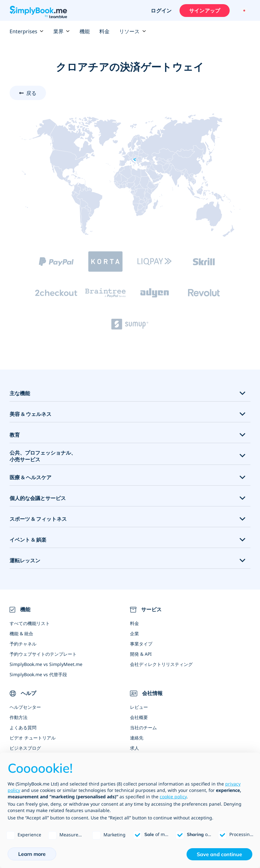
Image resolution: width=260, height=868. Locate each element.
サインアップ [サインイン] (205, 11)
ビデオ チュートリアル (33, 738)
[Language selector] (243, 11)
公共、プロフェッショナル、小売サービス (43, 456)
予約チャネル (23, 644)
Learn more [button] (32, 854)
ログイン (161, 11)
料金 (104, 31)
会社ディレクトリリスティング (161, 664)
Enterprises (27, 31)
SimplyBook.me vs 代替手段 (38, 674)
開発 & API (141, 654)
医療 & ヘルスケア (31, 477)
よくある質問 (23, 727)
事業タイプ (141, 644)
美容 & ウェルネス (31, 414)
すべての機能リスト (30, 623)
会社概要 (139, 717)
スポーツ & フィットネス (38, 519)
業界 (62, 31)
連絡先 (137, 738)
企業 (134, 633)
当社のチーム (143, 727)
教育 (15, 435)
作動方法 (19, 717)
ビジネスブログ (25, 748)
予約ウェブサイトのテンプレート (43, 654)
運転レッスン (25, 560)
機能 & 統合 (21, 633)
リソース (133, 31)
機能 (85, 31)
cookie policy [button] (173, 797)
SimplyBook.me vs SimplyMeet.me (46, 664)
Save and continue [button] (219, 854)
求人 (134, 748)
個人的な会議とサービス (38, 498)
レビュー (139, 707)
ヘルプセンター (25, 707)
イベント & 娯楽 (28, 540)
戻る (31, 93)
